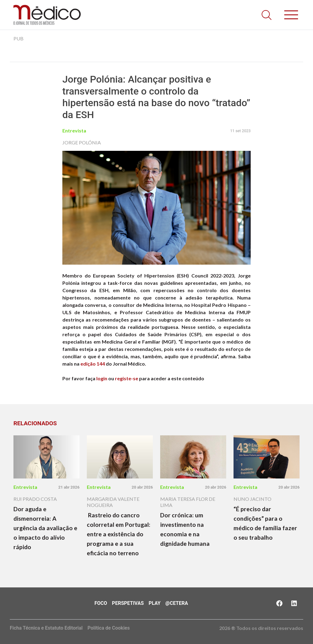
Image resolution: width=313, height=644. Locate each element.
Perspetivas (128, 603)
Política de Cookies (109, 628)
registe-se (127, 378)
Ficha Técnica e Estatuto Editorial (46, 628)
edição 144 (93, 364)
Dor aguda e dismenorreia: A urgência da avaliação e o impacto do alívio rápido (45, 528)
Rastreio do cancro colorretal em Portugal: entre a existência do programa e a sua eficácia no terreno (119, 534)
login (102, 378)
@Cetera (177, 603)
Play (155, 603)
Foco (101, 603)
